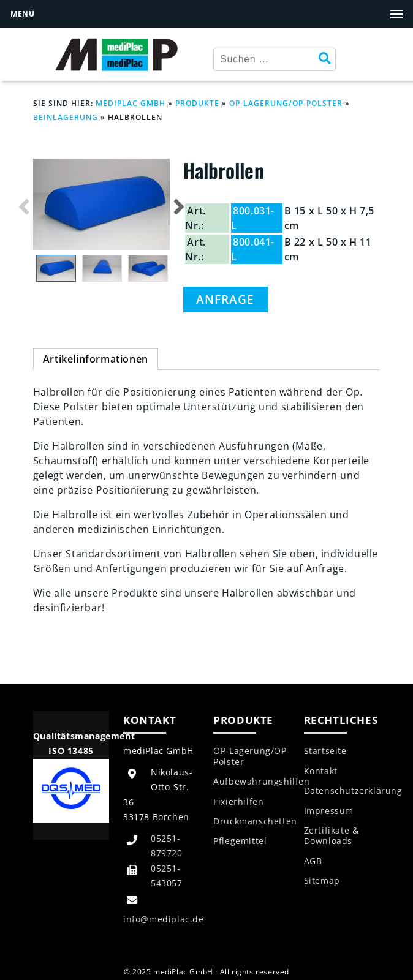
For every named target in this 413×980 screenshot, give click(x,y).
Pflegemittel (240, 841)
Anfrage (225, 299)
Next (179, 206)
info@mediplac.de (164, 919)
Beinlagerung (66, 117)
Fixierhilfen (238, 802)
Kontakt (321, 771)
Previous (24, 206)
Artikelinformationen (96, 359)
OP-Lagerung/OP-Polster (286, 103)
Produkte (197, 103)
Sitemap (322, 881)
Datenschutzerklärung (353, 791)
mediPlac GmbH (131, 103)
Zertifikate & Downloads (332, 836)
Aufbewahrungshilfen (261, 782)
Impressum (329, 811)
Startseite (325, 751)
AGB (313, 861)
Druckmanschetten (255, 821)
